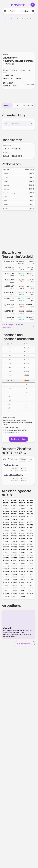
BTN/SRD (22, 583)
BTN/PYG (6, 569)
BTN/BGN (14, 514)
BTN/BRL (22, 511)
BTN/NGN (30, 561)
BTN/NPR (30, 558)
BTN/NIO (22, 561)
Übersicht (7, 105)
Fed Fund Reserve (11, 465)
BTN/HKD (6, 530)
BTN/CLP (14, 517)
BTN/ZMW (30, 544)
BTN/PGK (30, 566)
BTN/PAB (22, 566)
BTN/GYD (14, 528)
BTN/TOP (30, 585)
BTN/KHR (6, 539)
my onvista (24, 11)
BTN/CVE (22, 539)
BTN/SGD (30, 577)
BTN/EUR (14, 522)
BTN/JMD (30, 533)
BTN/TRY (30, 588)
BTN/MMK (14, 558)
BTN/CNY (22, 517)
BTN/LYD (6, 550)
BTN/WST (6, 574)
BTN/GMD (6, 525)
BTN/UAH (22, 591)
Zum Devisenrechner (18, 439)
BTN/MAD (22, 552)
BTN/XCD (6, 566)
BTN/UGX (14, 591)
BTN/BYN (22, 596)
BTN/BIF (22, 514)
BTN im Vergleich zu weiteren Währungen (18, 326)
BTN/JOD (22, 536)
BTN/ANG (6, 563)
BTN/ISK (14, 533)
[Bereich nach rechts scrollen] (32, 105)
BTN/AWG (30, 503)
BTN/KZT (30, 539)
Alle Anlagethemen (25, 644)
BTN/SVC (6, 522)
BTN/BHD (30, 506)
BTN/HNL (30, 528)
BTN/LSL (22, 547)
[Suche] (33, 11)
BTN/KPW (14, 563)
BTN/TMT (6, 591)
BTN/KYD (30, 536)
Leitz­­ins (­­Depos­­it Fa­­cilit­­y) (14, 475)
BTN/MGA (22, 550)
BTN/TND (22, 588)
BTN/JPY (6, 536)
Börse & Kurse (6, 19)
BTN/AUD (14, 506)
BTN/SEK (22, 574)
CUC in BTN (30, 84)
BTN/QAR (6, 541)
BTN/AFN (6, 500)
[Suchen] (31, 123)
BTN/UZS (14, 593)
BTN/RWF (6, 572)
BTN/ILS (22, 533)
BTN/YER (14, 536)
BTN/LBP (30, 547)
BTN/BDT (6, 508)
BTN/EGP (14, 500)
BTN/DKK (6, 519)
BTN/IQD (30, 530)
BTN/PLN (30, 569)
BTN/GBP (30, 511)
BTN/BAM (6, 544)
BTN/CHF (30, 574)
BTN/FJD (30, 522)
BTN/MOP (14, 550)
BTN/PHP (22, 569)
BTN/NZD (14, 561)
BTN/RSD (6, 577)
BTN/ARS (14, 503)
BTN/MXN (22, 555)
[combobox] (18, 123)
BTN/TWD (6, 561)
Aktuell (13, 11)
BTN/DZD (30, 500)
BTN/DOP (30, 519)
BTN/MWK (30, 550)
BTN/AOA (6, 503)
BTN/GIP (22, 525)
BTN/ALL (22, 500)
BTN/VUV (30, 593)
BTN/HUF (30, 591)
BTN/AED (14, 519)
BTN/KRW (14, 583)
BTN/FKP (22, 522)
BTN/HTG (22, 528)
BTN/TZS (14, 585)
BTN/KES (14, 541)
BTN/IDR (22, 530)
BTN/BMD (30, 508)
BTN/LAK (14, 547)
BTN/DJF (22, 519)
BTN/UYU (6, 593)
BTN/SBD (30, 572)
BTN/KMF (30, 541)
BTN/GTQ (30, 525)
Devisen (14, 19)
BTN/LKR (14, 580)
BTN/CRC (30, 517)
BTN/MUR (30, 552)
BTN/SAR (14, 574)
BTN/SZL (30, 583)
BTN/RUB (22, 572)
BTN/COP (22, 541)
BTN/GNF (6, 528)
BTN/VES (6, 596)
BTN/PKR (14, 566)
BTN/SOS (6, 580)
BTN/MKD (6, 555)
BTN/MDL (30, 555)
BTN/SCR (14, 577)
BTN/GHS (14, 525)
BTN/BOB (6, 511)
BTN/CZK (14, 588)
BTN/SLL (22, 577)
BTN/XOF (30, 514)
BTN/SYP (6, 585)
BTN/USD (22, 593)
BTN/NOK (22, 563)
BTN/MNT (6, 558)
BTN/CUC (14, 544)
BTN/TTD (6, 588)
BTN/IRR (6, 533)
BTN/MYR (6, 552)
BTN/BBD (14, 508)
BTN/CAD (14, 539)
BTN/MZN (14, 555)
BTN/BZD (22, 508)
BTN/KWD (22, 544)
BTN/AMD (22, 503)
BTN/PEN (14, 569)
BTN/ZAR (30, 580)
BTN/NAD (22, 558)
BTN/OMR (30, 563)
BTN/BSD (22, 506)
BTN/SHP (22, 580)
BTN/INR (14, 530)
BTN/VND (14, 596)
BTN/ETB (6, 506)
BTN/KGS (6, 547)
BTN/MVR (14, 552)
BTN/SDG (6, 583)
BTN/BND (6, 514)
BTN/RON (14, 572)
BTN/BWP (14, 511)
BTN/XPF (6, 517)
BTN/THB (22, 585)
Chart (17, 105)
